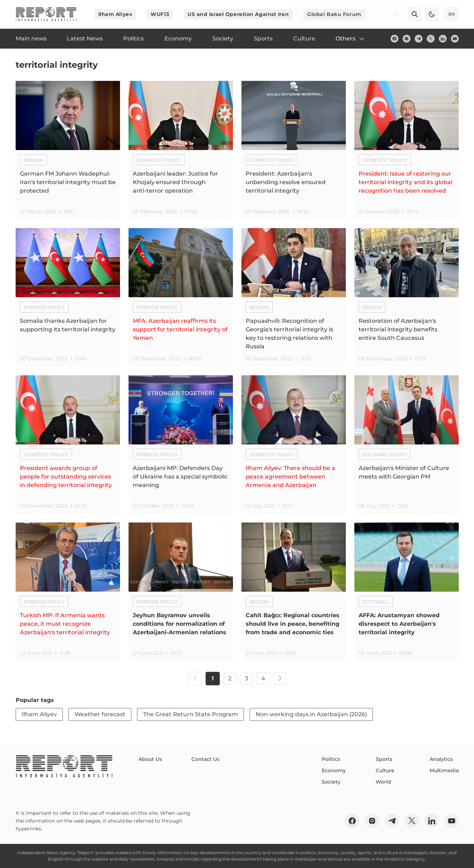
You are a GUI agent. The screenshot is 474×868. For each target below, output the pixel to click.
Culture (385, 770)
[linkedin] (443, 39)
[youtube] (455, 39)
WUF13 (160, 14)
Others (350, 39)
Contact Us (205, 759)
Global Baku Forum (334, 14)
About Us (150, 759)
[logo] (46, 14)
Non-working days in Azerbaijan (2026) (311, 714)
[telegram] (419, 39)
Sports (384, 759)
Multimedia (444, 770)
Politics (331, 759)
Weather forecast (100, 714)
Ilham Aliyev (115, 14)
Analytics (441, 759)
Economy (334, 770)
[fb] (394, 39)
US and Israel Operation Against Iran (238, 14)
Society (331, 782)
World (383, 782)
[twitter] (431, 39)
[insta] (407, 39)
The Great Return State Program (190, 714)
